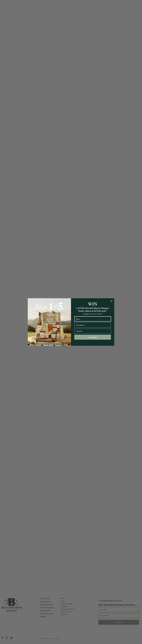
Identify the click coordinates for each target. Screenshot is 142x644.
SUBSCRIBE (93, 337)
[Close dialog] (111, 301)
